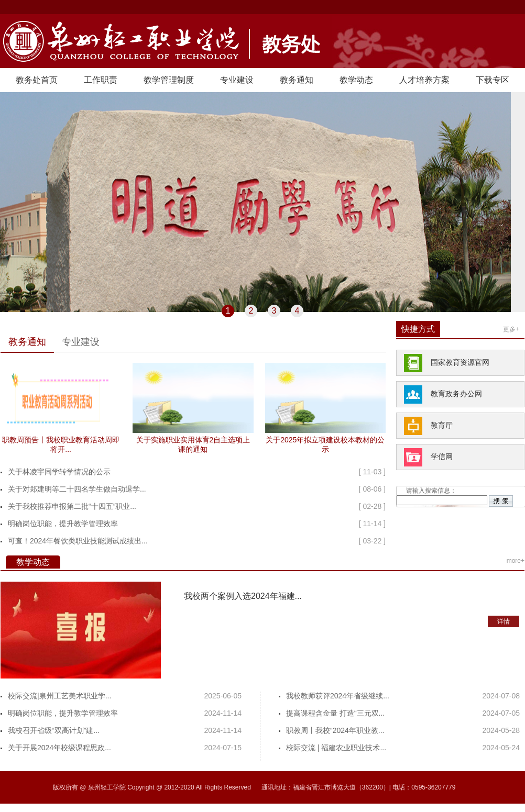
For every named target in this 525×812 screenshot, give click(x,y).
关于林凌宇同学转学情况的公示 (59, 472)
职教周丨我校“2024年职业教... (335, 730)
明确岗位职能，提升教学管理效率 (63, 524)
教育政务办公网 (456, 394)
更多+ (511, 329)
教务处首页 (37, 80)
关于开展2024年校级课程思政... (59, 748)
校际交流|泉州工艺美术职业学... (59, 696)
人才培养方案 (424, 80)
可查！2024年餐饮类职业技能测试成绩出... (78, 541)
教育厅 (442, 425)
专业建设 (237, 80)
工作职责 (101, 80)
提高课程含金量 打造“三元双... (335, 713)
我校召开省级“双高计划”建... (54, 730)
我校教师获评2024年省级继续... (338, 696)
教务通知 (297, 80)
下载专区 (493, 80)
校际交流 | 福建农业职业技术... (336, 748)
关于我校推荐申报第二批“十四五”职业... (72, 506)
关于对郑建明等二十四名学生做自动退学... (77, 489)
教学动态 (356, 80)
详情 (504, 621)
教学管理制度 (169, 80)
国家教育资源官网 (460, 363)
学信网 (442, 457)
